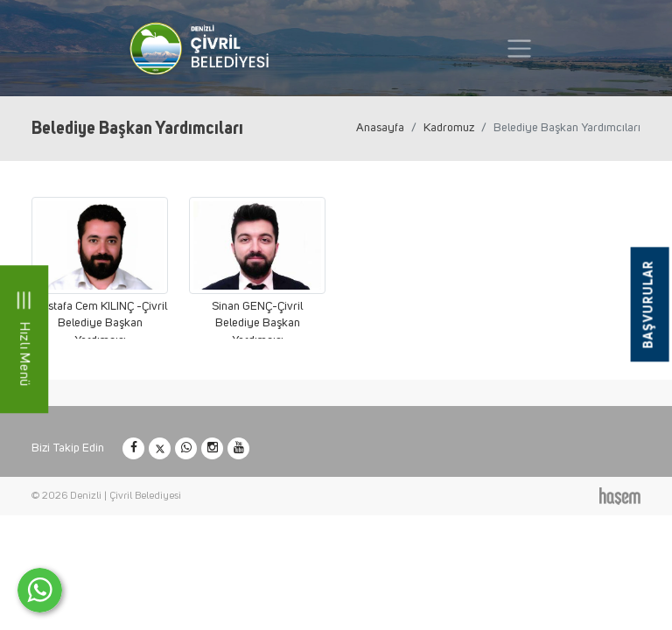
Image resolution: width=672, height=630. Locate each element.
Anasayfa (380, 128)
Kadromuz (449, 128)
